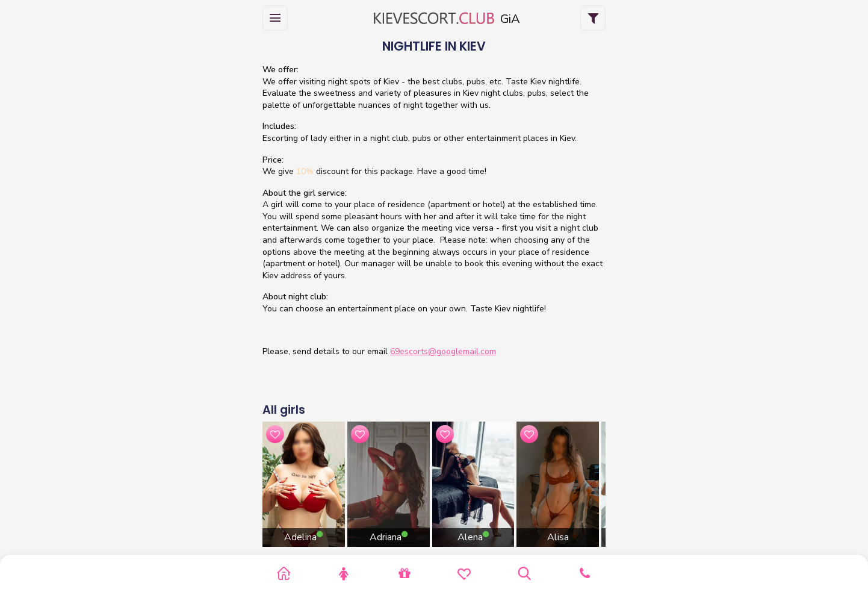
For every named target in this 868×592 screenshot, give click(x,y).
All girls (284, 410)
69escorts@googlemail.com (443, 351)
